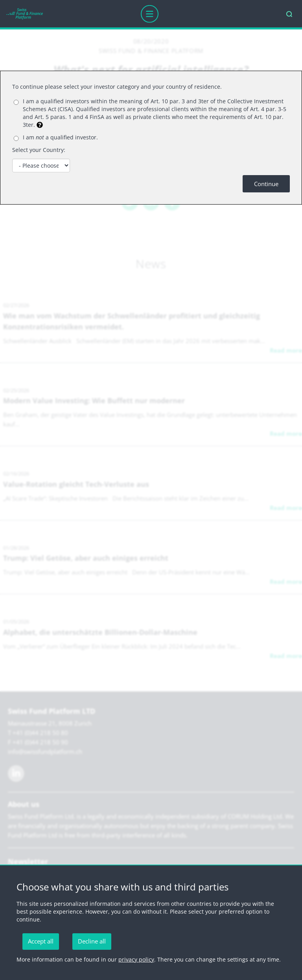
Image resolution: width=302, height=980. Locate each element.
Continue (266, 184)
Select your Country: (39, 150)
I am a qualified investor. (60, 137)
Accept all (41, 941)
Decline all (92, 941)
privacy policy (136, 959)
